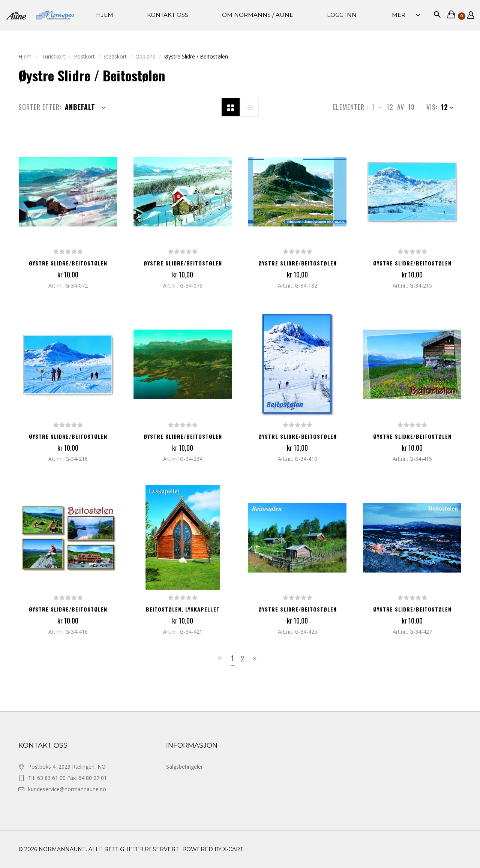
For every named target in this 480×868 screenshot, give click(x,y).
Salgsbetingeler (184, 767)
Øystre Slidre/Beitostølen (68, 263)
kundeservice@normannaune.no (67, 789)
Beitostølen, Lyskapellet (183, 609)
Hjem (26, 56)
